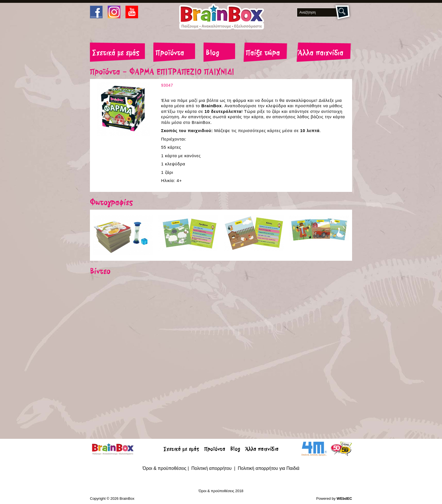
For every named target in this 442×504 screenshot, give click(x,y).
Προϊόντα (170, 53)
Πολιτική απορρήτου (212, 468)
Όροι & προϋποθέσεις (164, 468)
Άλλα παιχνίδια (321, 53)
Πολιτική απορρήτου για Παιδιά (268, 468)
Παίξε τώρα (263, 53)
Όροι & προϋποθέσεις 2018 (221, 491)
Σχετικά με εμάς (116, 53)
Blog (213, 53)
